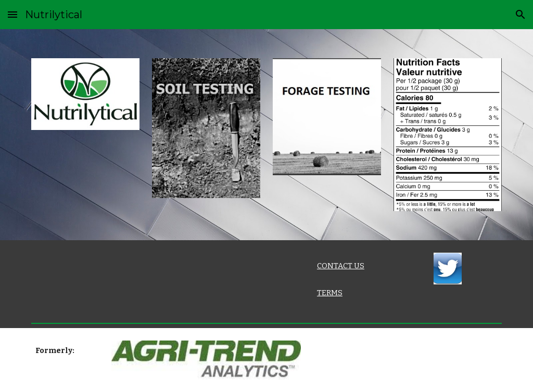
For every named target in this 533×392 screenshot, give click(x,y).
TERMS (330, 293)
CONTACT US (341, 266)
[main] (347, 266)
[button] (12, 14)
